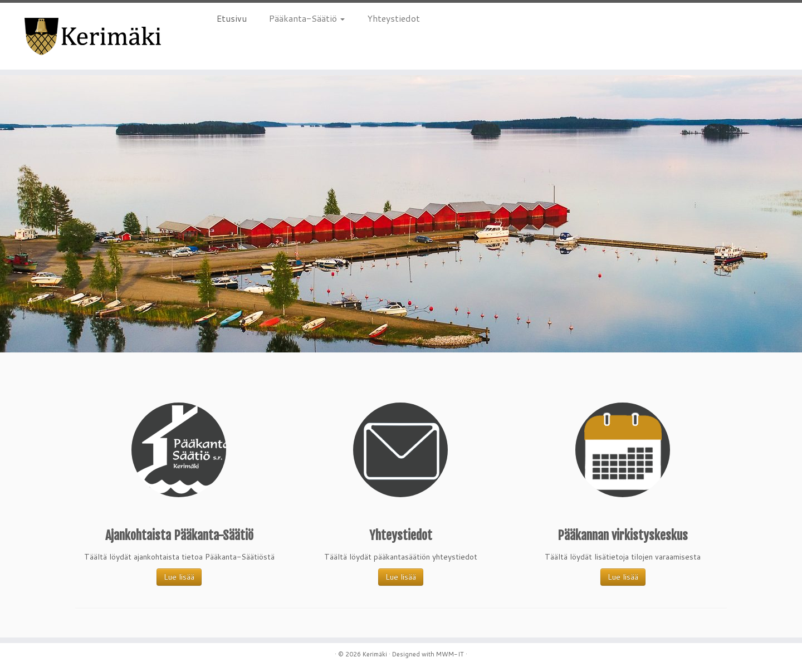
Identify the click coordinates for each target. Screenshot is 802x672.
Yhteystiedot (393, 18)
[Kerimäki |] (92, 36)
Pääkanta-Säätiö (307, 18)
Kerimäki (375, 654)
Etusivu (232, 18)
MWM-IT (450, 654)
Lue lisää (179, 577)
